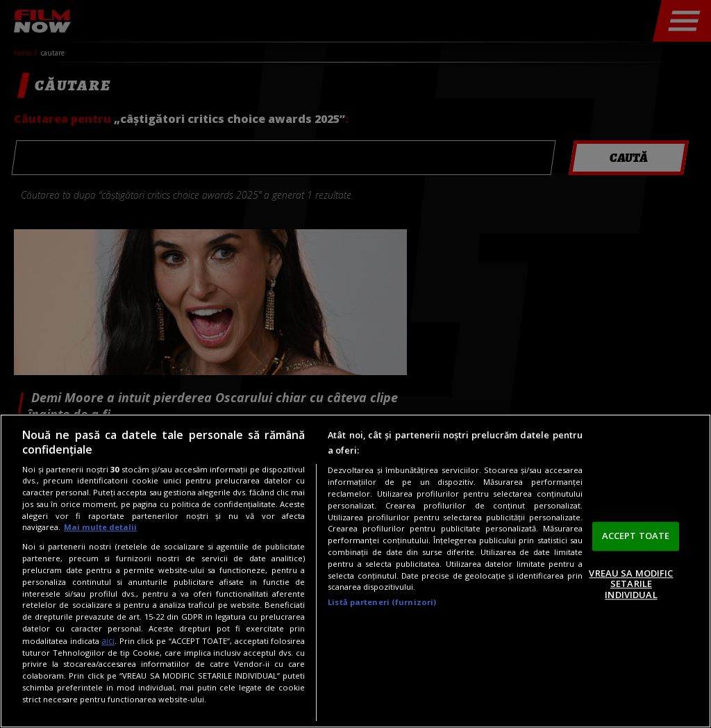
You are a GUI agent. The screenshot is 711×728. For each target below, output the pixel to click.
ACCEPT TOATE (636, 536)
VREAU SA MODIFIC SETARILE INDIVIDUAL (631, 584)
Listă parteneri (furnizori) (382, 602)
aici (108, 641)
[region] (355, 571)
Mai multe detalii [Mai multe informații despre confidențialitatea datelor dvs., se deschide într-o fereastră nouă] (100, 527)
